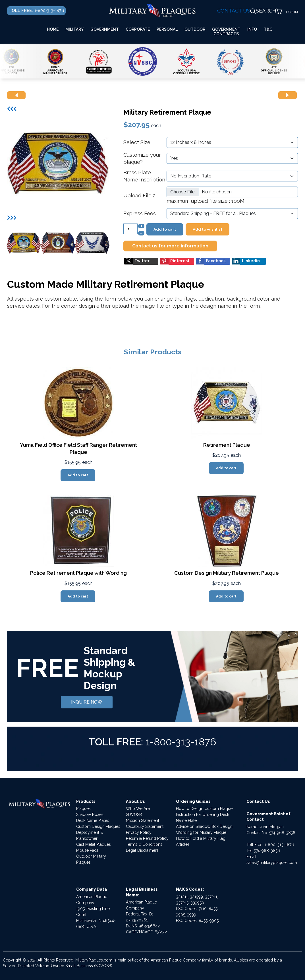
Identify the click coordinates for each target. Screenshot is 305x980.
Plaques (83, 809)
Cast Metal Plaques (94, 844)
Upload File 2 (139, 196)
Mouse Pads (87, 850)
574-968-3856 (282, 833)
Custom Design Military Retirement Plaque (227, 573)
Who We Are (138, 809)
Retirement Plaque (227, 445)
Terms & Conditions (144, 844)
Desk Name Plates (93, 820)
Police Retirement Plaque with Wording (78, 573)
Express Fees (140, 213)
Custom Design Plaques (98, 826)
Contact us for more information (170, 246)
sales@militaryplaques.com (272, 863)
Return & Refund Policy (147, 838)
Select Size (137, 142)
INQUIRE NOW (87, 702)
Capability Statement (145, 826)
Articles (183, 844)
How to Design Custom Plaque (204, 809)
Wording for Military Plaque (201, 832)
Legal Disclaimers (142, 850)
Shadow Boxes (90, 814)
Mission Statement (143, 820)
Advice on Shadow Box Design (204, 826)
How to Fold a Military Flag (201, 838)
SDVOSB (134, 814)
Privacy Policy (139, 832)
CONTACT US (234, 11)
